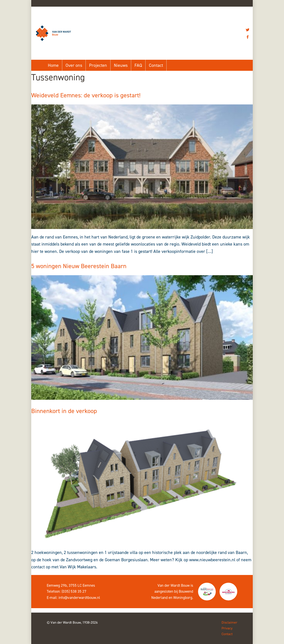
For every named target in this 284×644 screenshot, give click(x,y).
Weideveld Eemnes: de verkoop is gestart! (86, 95)
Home (53, 65)
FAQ (138, 65)
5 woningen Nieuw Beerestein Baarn (79, 266)
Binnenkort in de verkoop (64, 411)
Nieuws (121, 65)
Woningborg (183, 598)
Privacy (227, 628)
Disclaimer (229, 622)
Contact (156, 65)
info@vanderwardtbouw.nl (79, 598)
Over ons (74, 65)
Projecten (98, 65)
